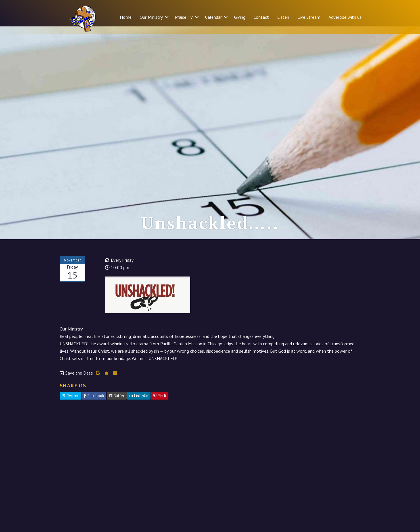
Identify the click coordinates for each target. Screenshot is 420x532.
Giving (240, 17)
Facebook (94, 403)
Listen (283, 17)
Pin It (160, 403)
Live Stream (309, 17)
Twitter (70, 403)
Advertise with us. (345, 17)
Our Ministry (151, 17)
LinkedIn (139, 403)
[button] (167, 17)
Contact (261, 17)
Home (126, 17)
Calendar (213, 17)
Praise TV (184, 17)
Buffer (117, 403)
